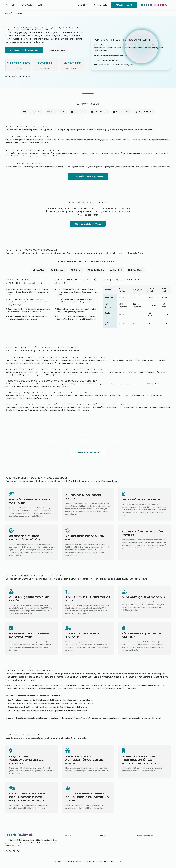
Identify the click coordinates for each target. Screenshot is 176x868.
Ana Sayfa (9, 13)
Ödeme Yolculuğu (56, 112)
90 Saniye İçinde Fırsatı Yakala (88, 224)
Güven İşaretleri (122, 112)
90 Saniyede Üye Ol (124, 5)
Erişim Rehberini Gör (58, 50)
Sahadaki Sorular (101, 5)
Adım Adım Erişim (32, 112)
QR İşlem (76, 270)
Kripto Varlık (58, 270)
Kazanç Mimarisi (12, 5)
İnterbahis (154, 5)
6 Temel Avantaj (99, 112)
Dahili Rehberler (144, 112)
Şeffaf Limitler (84, 5)
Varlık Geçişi (27, 5)
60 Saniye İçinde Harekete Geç (88, 452)
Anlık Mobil (39, 270)
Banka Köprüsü (96, 270)
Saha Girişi (40, 5)
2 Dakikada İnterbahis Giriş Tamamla (88, 177)
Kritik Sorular (78, 112)
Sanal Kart (116, 270)
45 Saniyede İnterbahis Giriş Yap (24, 50)
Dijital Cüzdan (136, 270)
